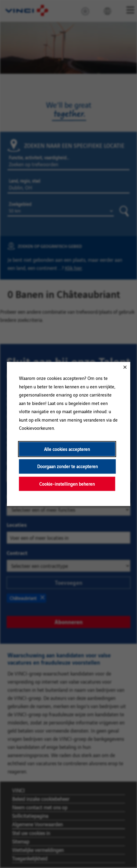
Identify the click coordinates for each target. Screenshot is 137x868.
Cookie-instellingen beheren (67, 484)
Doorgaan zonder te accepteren (67, 466)
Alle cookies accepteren (67, 449)
